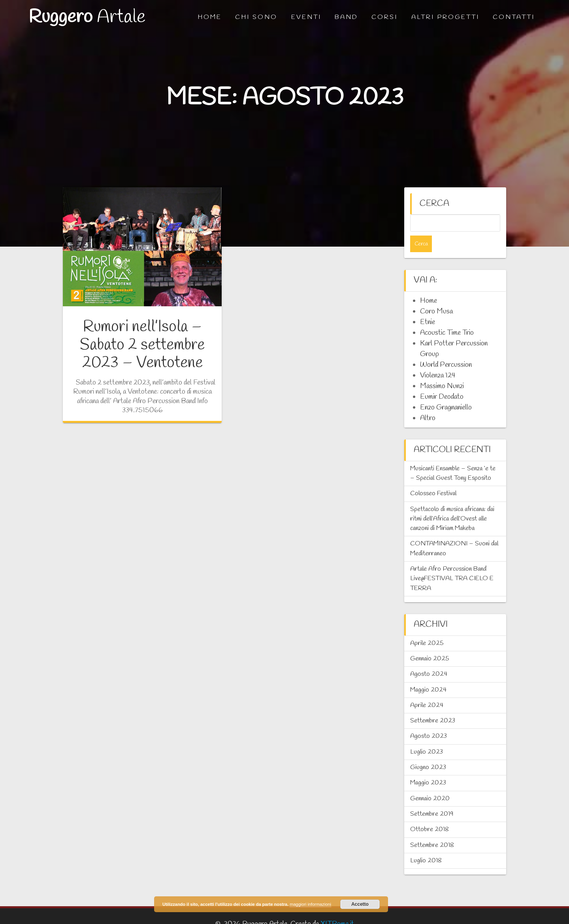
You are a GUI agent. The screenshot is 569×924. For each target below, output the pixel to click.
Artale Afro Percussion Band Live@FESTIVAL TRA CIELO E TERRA (452, 562)
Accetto (360, 904)
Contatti (514, 17)
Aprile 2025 (427, 627)
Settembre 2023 (433, 704)
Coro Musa (436, 295)
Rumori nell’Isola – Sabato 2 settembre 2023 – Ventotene (142, 345)
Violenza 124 (438, 359)
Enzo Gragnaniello (446, 391)
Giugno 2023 (428, 751)
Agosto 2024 (429, 657)
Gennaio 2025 (430, 642)
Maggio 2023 (428, 766)
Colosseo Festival (433, 477)
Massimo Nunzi (442, 370)
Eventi (306, 17)
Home (210, 17)
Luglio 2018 (426, 844)
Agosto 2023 (429, 719)
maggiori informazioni (310, 904)
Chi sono (256, 17)
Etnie (428, 305)
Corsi (384, 17)
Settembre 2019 (432, 797)
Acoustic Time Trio (447, 316)
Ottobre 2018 (430, 813)
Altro (428, 402)
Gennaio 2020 (430, 782)
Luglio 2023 (427, 735)
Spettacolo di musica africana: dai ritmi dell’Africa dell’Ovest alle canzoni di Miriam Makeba (452, 502)
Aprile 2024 (427, 689)
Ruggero (87, 18)
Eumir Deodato (442, 380)
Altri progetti (445, 17)
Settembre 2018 (432, 829)
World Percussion (446, 348)
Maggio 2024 (428, 673)
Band (346, 17)
